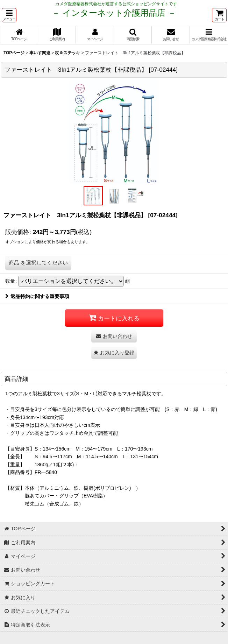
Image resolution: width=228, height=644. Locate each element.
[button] (9, 15)
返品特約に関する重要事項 (37, 296)
